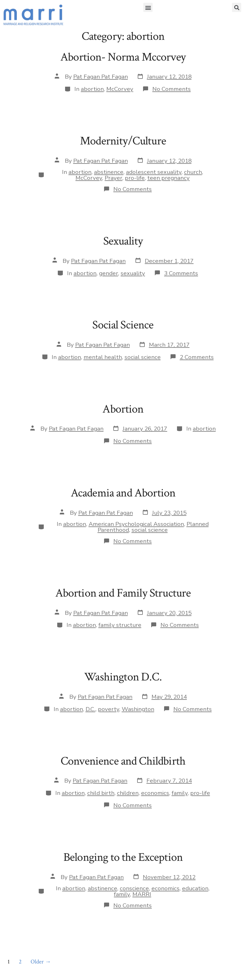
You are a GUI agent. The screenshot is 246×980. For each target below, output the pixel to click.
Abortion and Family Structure (123, 593)
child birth (101, 793)
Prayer (113, 178)
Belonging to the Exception (123, 857)
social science (143, 357)
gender (109, 273)
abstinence (109, 172)
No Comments (172, 89)
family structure (120, 625)
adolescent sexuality (154, 172)
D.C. (90, 709)
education (195, 888)
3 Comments (181, 273)
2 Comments (197, 357)
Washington (138, 709)
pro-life (135, 178)
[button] (148, 7)
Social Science (123, 325)
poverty (109, 709)
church (193, 172)
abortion (92, 89)
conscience (134, 888)
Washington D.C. (123, 677)
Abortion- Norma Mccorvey (123, 57)
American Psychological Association (136, 524)
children (128, 793)
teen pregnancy (168, 178)
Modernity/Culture (123, 141)
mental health (103, 357)
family (180, 793)
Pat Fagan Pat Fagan (101, 77)
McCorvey (120, 89)
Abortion (123, 409)
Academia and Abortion (123, 493)
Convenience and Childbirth (123, 761)
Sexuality (123, 241)
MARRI (142, 894)
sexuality (133, 273)
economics (155, 793)
